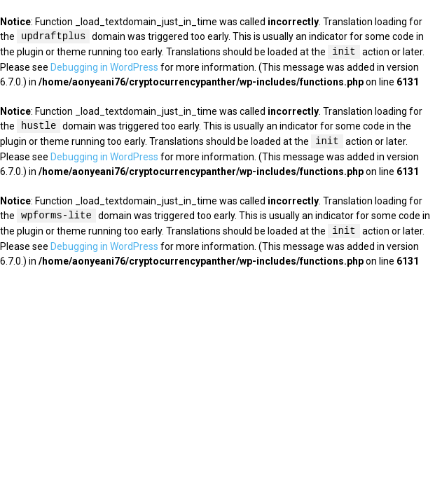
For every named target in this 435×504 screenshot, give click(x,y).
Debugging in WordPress (104, 67)
